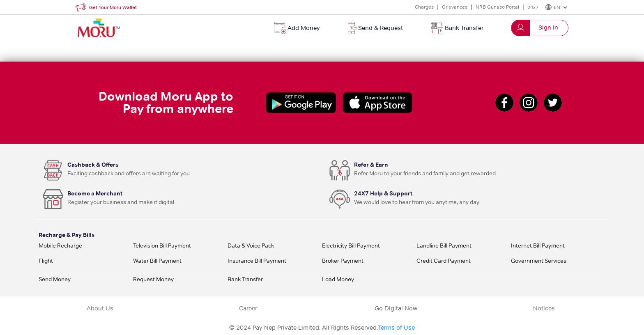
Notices (544, 308)
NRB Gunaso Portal (497, 7)
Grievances (455, 7)
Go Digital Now (396, 308)
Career (248, 308)
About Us (100, 308)
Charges (424, 7)
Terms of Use (396, 328)
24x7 (533, 7)
